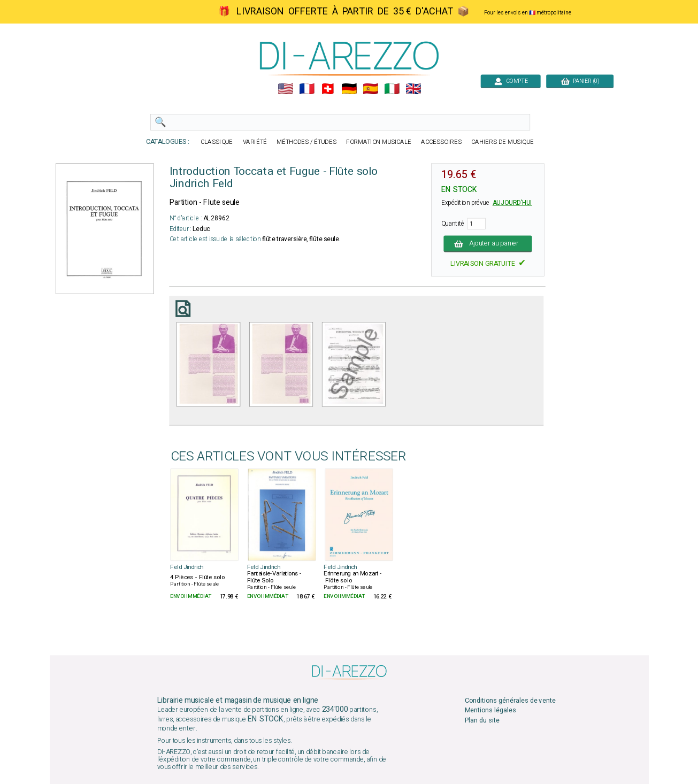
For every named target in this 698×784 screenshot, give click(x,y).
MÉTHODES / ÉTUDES (306, 142)
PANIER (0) (580, 81)
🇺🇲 (285, 89)
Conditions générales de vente (510, 701)
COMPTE (511, 81)
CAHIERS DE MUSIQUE (503, 142)
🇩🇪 (349, 89)
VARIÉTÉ (255, 142)
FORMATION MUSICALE (379, 142)
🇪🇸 (370, 89)
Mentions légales (490, 710)
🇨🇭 (328, 89)
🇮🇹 (392, 89)
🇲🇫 (306, 89)
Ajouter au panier (488, 244)
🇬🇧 (413, 89)
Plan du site (482, 720)
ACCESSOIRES (441, 142)
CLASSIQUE (217, 142)
